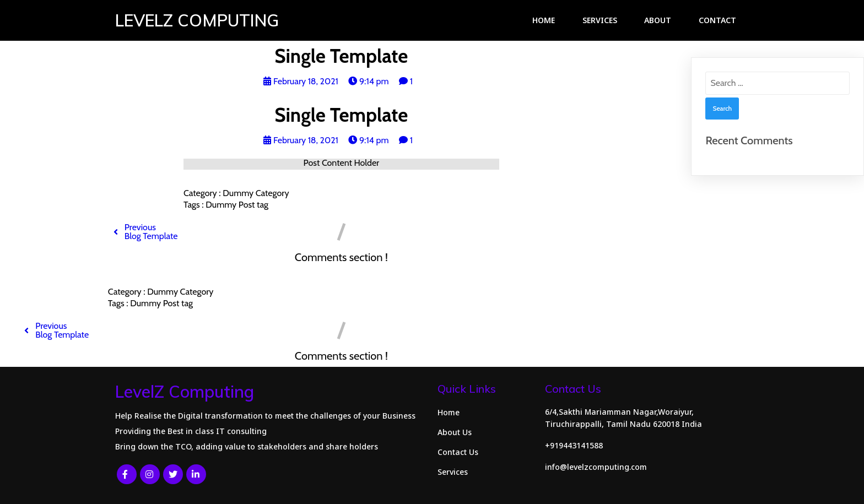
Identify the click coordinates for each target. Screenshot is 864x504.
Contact (717, 20)
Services (600, 20)
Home (544, 20)
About (658, 20)
